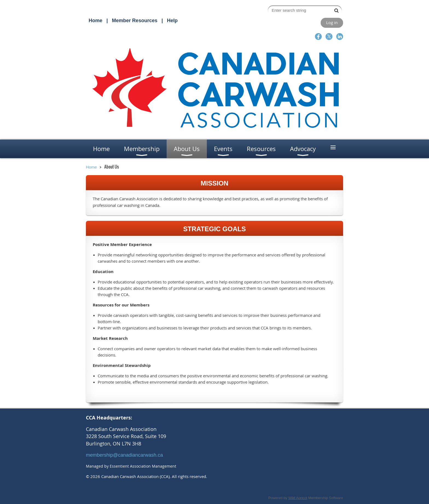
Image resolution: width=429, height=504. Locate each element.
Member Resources (135, 21)
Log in (332, 22)
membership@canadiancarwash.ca (124, 455)
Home (95, 21)
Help (172, 21)
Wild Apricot (298, 498)
